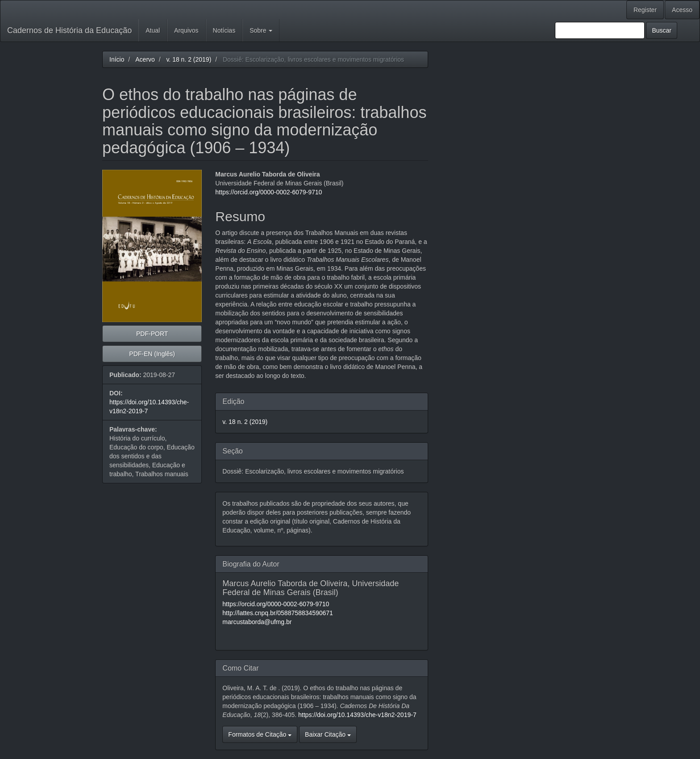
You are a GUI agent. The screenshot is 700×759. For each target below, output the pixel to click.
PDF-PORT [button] (152, 334)
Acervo (145, 59)
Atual (153, 30)
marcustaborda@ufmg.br (257, 622)
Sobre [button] (261, 30)
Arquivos (186, 30)
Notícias (224, 30)
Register (645, 10)
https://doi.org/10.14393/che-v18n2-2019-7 (357, 715)
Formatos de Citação (260, 734)
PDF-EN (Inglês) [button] (152, 354)
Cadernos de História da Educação (69, 30)
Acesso (682, 10)
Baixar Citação (328, 734)
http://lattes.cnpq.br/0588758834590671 (278, 613)
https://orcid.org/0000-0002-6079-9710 (269, 192)
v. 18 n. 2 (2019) (189, 59)
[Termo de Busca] (600, 30)
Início (117, 59)
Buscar (662, 30)
